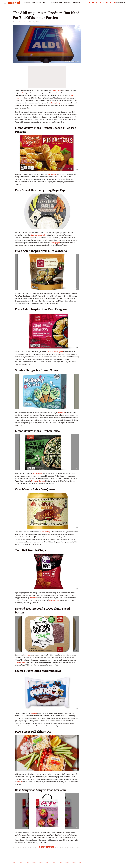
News (15, 9)
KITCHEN (68, 3)
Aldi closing (57, 90)
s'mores (34, 713)
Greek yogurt (55, 243)
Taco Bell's (33, 598)
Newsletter (119, 3)
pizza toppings (37, 474)
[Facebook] (89, 3)
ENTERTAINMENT (56, 3)
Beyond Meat (21, 662)
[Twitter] (96, 3)
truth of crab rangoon (55, 352)
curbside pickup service (57, 103)
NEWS (45, 3)
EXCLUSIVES (36, 3)
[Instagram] (100, 3)
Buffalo (19, 782)
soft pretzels (52, 174)
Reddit (24, 93)
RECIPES (27, 3)
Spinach (42, 481)
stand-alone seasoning (38, 235)
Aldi (30, 293)
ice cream (61, 413)
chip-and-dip (46, 532)
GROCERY (77, 3)
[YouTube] (93, 3)
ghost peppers (54, 600)
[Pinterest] (103, 3)
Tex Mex (34, 481)
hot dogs (27, 655)
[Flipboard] (107, 3)
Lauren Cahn (18, 22)
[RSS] (110, 3)
